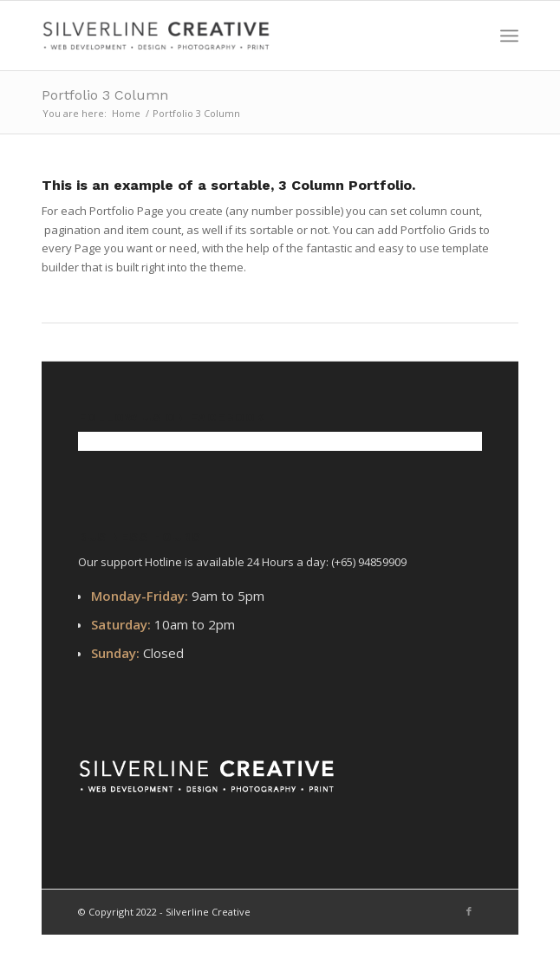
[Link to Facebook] (469, 911)
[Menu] (509, 36)
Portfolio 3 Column (105, 95)
